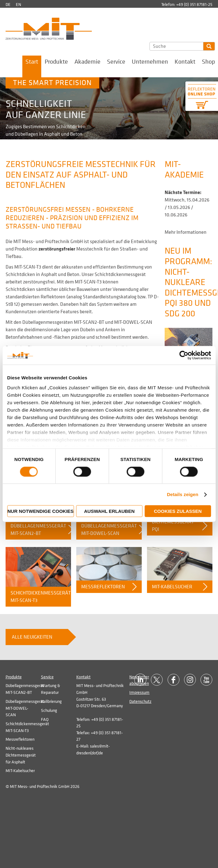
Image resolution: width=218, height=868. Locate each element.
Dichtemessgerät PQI (173, 526)
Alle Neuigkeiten (32, 637)
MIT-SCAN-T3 (28, 267)
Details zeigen (182, 494)
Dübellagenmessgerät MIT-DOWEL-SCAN (109, 530)
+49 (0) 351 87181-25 (194, 5)
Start (32, 62)
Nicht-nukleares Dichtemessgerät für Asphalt (21, 755)
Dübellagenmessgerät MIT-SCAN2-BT (38, 530)
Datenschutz (140, 701)
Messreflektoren (103, 587)
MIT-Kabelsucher (172, 587)
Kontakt (185, 62)
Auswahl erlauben (109, 511)
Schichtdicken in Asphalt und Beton (42, 274)
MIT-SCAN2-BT (89, 322)
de (8, 5)
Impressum (139, 692)
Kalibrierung (51, 701)
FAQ (45, 719)
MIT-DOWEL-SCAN (133, 322)
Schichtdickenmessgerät (120, 274)
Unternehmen (150, 62)
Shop (208, 62)
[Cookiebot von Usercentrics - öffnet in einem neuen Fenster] (184, 355)
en (18, 5)
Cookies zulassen (178, 511)
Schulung (49, 710)
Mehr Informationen (186, 232)
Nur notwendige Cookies (40, 511)
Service (116, 62)
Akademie (87, 62)
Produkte (56, 62)
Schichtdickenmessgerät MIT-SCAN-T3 (41, 597)
